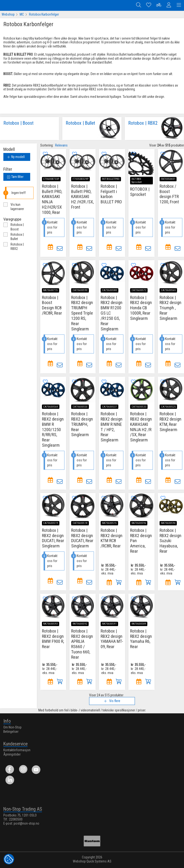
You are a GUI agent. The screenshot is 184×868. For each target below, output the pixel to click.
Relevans (61, 146)
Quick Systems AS (99, 862)
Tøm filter (15, 178)
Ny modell (16, 158)
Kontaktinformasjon (17, 750)
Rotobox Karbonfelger (44, 15)
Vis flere (112, 702)
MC (22, 15)
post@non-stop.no (26, 823)
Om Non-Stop (12, 727)
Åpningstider (12, 754)
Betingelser (11, 732)
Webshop (8, 15)
